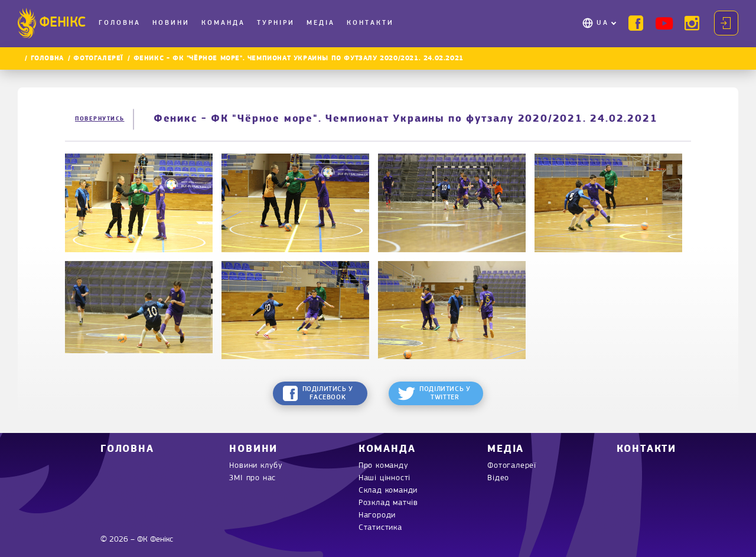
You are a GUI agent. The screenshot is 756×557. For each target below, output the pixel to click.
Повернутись (100, 119)
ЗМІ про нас (252, 478)
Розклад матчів (388, 503)
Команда (223, 23)
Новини (171, 23)
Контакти (370, 23)
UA (603, 23)
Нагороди (377, 515)
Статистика (380, 528)
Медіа (321, 23)
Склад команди (388, 491)
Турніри (276, 23)
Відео (498, 478)
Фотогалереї (98, 58)
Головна (120, 23)
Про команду (384, 466)
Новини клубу (256, 466)
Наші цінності (384, 478)
